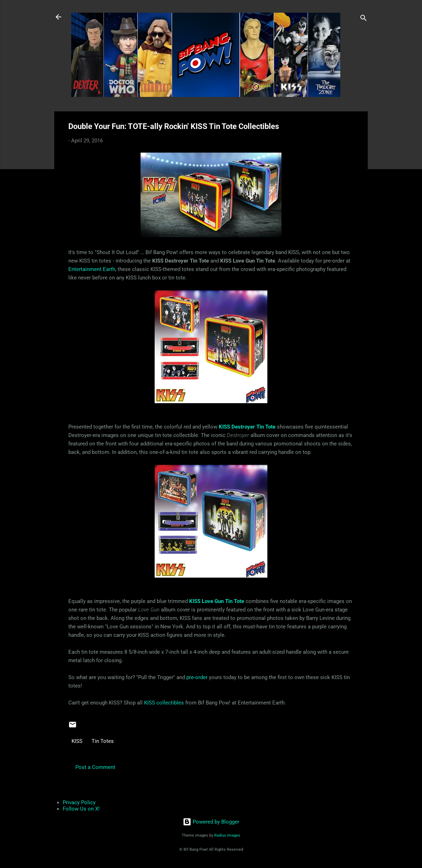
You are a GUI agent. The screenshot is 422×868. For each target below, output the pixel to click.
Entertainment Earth (92, 269)
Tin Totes (103, 741)
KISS (77, 741)
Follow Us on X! (81, 809)
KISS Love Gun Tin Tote (217, 601)
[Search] (364, 19)
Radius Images (227, 835)
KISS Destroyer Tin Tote (247, 427)
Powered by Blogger (211, 822)
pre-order (197, 677)
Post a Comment (95, 767)
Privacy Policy (79, 802)
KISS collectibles (164, 703)
